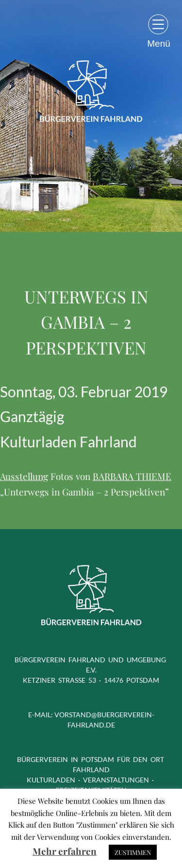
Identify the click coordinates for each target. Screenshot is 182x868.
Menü (159, 43)
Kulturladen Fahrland (68, 442)
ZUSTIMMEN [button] (133, 852)
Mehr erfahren (65, 851)
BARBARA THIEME (132, 476)
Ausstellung (24, 476)
